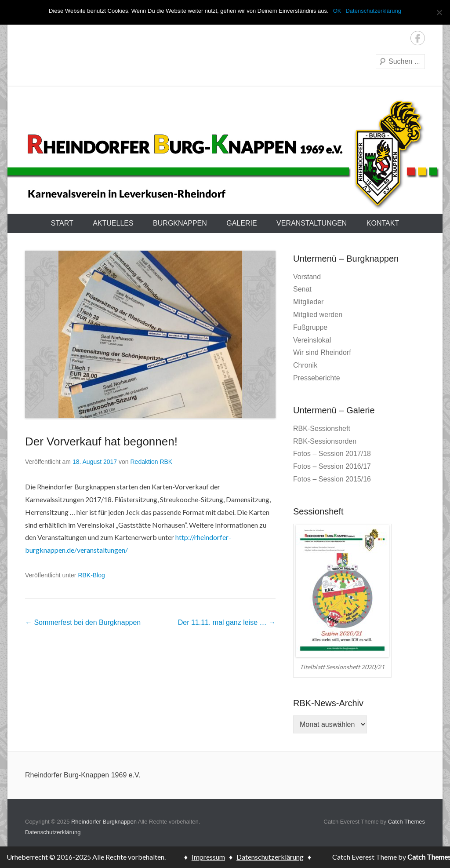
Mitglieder (308, 302)
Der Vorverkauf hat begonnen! (101, 441)
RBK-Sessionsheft (322, 429)
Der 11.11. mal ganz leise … (227, 622)
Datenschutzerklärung (53, 832)
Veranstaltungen (312, 223)
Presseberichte (317, 378)
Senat (302, 289)
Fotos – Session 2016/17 (332, 466)
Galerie (241, 223)
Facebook (418, 38)
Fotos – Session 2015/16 (332, 479)
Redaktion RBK (151, 462)
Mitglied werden (318, 315)
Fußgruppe (310, 327)
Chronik (305, 365)
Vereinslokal (312, 340)
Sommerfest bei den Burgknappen (83, 622)
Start (62, 223)
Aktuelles (113, 223)
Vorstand (307, 277)
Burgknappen (180, 223)
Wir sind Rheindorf (322, 352)
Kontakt (383, 223)
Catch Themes (406, 822)
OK (337, 11)
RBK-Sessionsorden (325, 441)
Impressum (208, 857)
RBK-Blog (91, 575)
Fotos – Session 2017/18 (332, 454)
